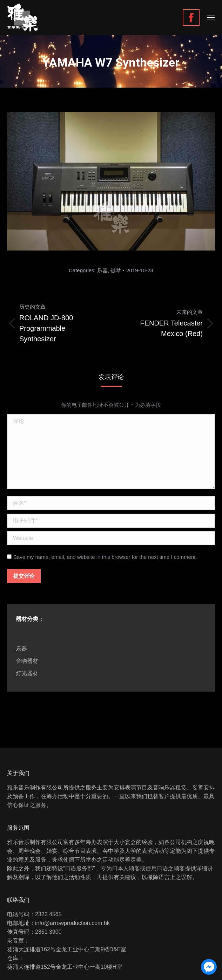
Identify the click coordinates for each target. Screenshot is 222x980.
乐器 (102, 270)
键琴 (116, 270)
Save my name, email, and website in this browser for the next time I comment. (105, 557)
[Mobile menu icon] (211, 18)
